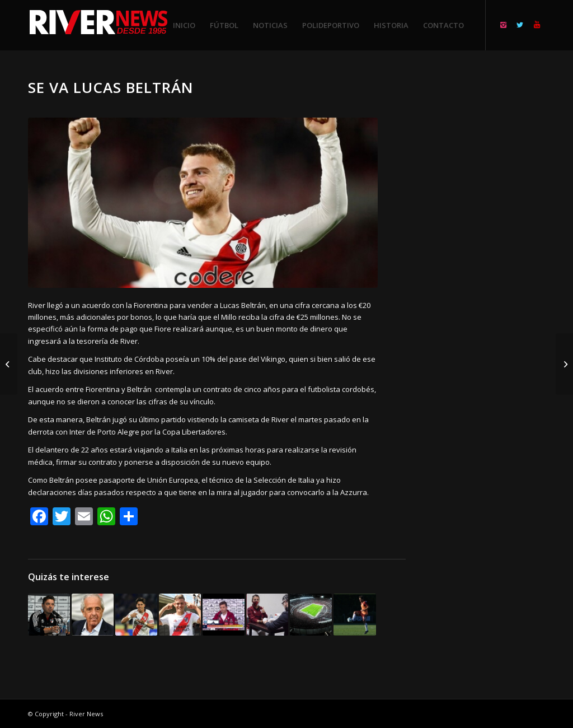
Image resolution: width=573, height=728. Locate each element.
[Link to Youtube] (537, 25)
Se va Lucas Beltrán (111, 87)
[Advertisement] (489, 246)
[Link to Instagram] (503, 25)
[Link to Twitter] (520, 25)
